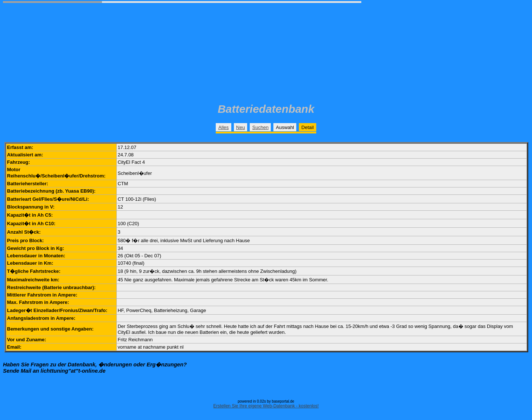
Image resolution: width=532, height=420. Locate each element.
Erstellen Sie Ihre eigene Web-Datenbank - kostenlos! (266, 406)
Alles (224, 127)
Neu (241, 127)
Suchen (260, 127)
